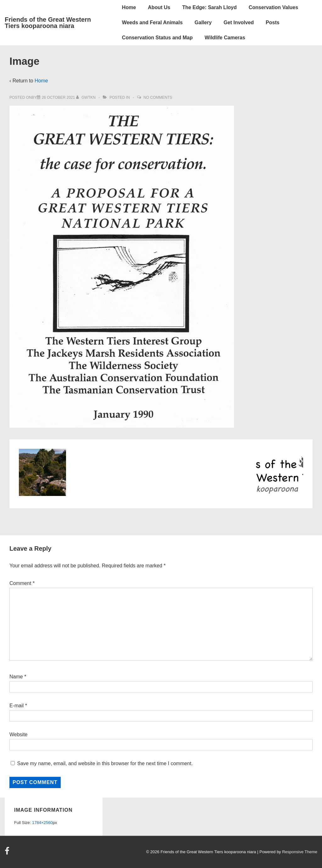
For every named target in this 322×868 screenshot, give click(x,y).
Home (129, 7)
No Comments (158, 97)
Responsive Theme (300, 852)
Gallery (203, 22)
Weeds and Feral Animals (152, 22)
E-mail (17, 706)
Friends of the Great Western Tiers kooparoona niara (48, 23)
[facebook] (8, 853)
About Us (159, 7)
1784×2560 (42, 823)
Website (19, 734)
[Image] (58, 97)
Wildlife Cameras (225, 38)
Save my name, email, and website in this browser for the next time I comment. (105, 763)
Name (16, 677)
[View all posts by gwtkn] (86, 97)
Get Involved (239, 22)
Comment (22, 583)
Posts (273, 22)
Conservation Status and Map (157, 38)
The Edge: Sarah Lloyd (209, 7)
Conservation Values (273, 7)
